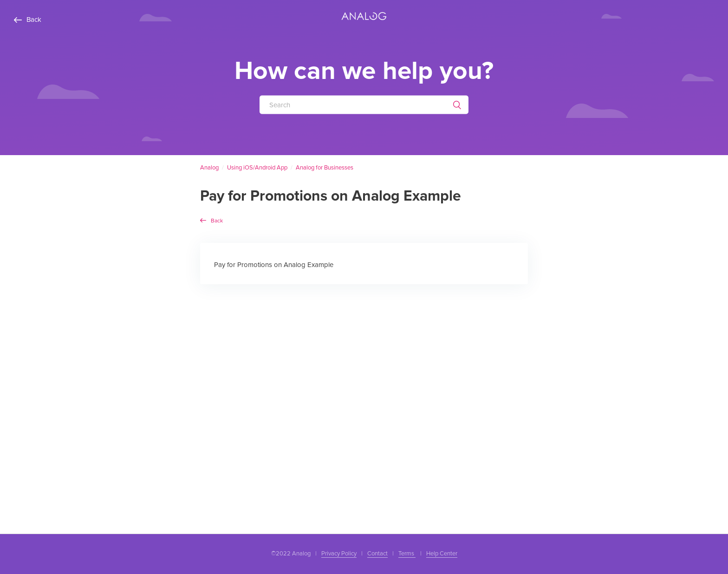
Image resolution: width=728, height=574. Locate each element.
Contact (377, 554)
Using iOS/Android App (257, 168)
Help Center (442, 554)
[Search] (364, 104)
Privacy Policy (339, 554)
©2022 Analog (291, 554)
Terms (407, 554)
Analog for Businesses (325, 168)
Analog (209, 168)
